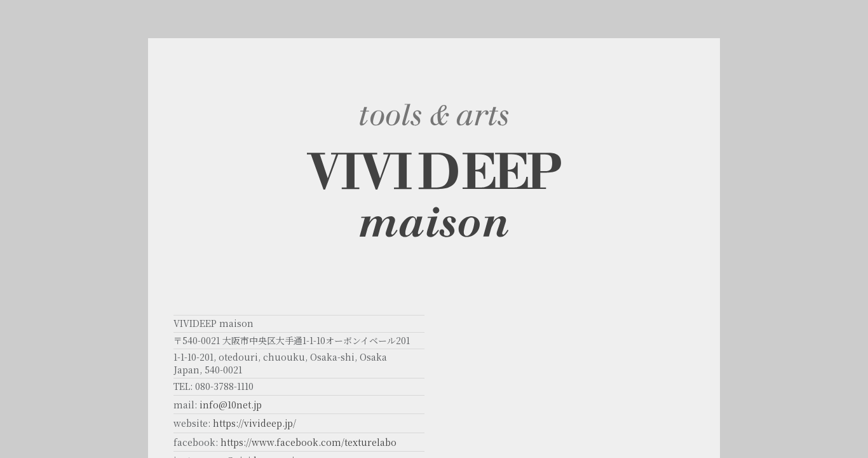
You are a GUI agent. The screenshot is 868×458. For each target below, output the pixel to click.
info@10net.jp (231, 405)
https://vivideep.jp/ (254, 423)
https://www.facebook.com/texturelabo (309, 442)
